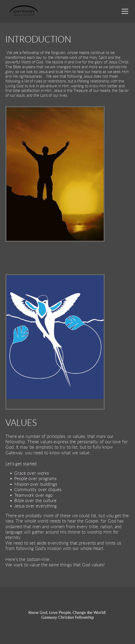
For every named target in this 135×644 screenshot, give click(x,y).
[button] (125, 11)
